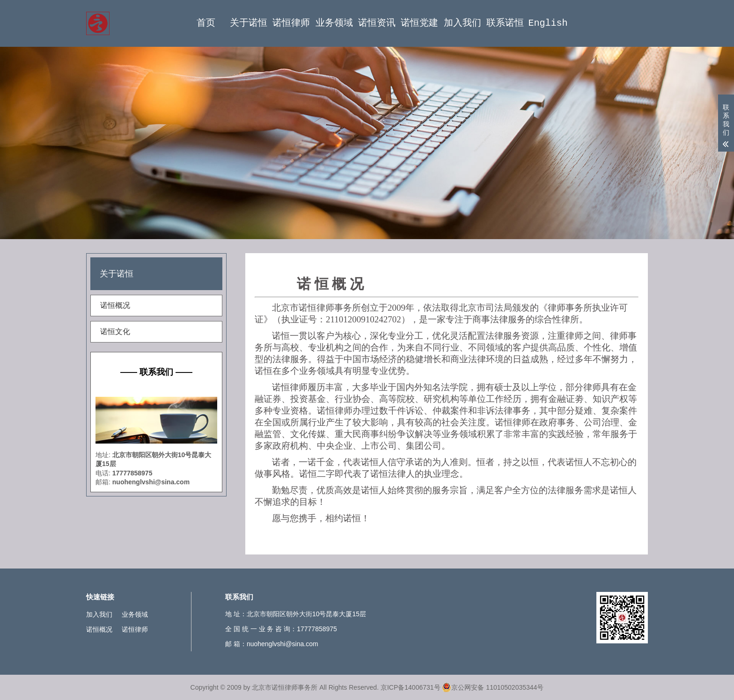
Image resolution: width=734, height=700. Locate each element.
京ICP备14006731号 (411, 687)
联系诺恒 (505, 23)
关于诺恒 (249, 23)
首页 (206, 23)
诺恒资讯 (377, 23)
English (548, 23)
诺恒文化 (115, 332)
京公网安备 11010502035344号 (493, 687)
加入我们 (462, 23)
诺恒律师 (291, 23)
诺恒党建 (419, 23)
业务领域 (334, 23)
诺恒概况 (115, 305)
